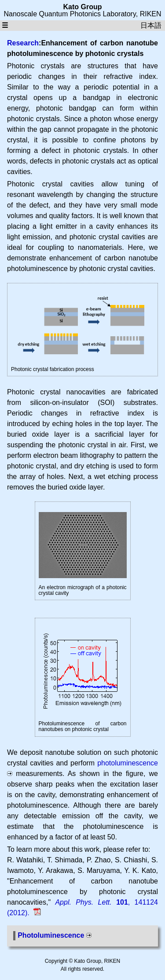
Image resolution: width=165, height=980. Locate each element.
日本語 (151, 25)
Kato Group (83, 7)
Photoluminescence (51, 935)
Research (23, 43)
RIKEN (151, 14)
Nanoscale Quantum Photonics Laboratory (70, 14)
